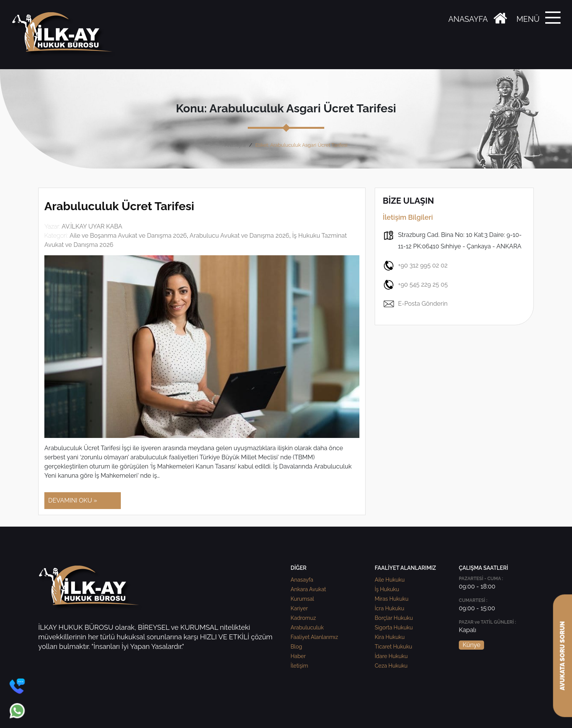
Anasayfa (235, 145)
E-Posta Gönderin (415, 304)
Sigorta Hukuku (394, 627)
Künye (471, 645)
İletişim (299, 666)
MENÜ (528, 19)
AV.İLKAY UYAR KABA (92, 226)
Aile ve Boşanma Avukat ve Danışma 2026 (128, 236)
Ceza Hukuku (391, 666)
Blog (296, 647)
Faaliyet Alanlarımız (314, 637)
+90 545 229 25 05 (415, 285)
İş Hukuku (387, 589)
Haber (298, 656)
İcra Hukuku (389, 608)
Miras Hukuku (392, 599)
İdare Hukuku (391, 656)
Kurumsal (302, 599)
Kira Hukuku (390, 637)
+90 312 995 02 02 (415, 266)
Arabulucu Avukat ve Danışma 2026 (240, 236)
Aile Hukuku (390, 580)
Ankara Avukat (308, 589)
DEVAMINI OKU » (73, 500)
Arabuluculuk (307, 627)
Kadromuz (303, 618)
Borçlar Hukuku (394, 618)
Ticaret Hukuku (393, 647)
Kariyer (299, 608)
